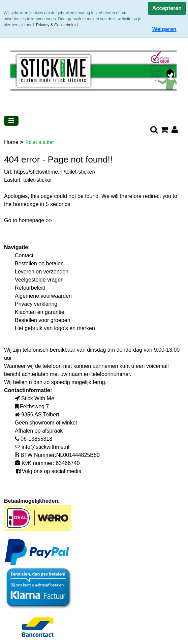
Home (12, 142)
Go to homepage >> (28, 220)
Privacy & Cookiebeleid (57, 25)
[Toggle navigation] (11, 121)
